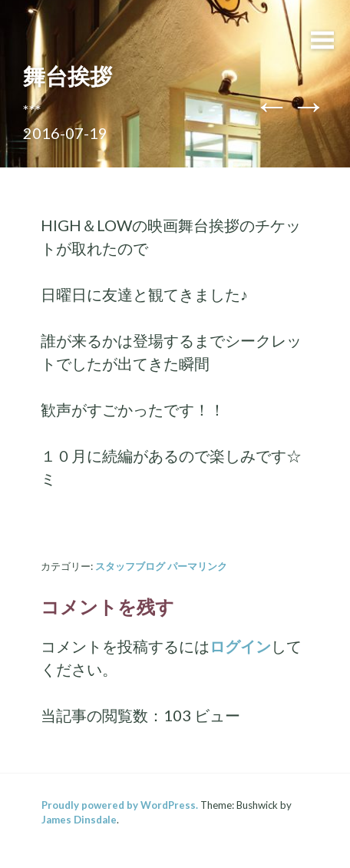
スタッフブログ (130, 566)
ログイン (240, 646)
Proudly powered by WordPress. (120, 805)
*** (32, 110)
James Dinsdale (79, 820)
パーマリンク (197, 566)
